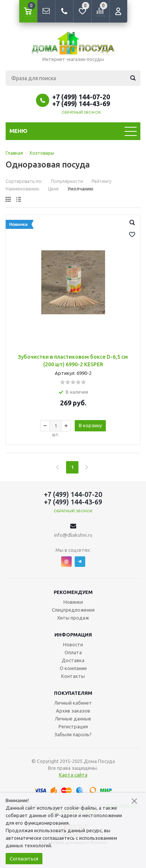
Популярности (67, 181)
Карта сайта (73, 775)
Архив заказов (73, 711)
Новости (73, 644)
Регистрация (73, 726)
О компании (73, 668)
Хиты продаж (73, 618)
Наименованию (23, 189)
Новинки (73, 602)
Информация (73, 635)
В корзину (90, 425)
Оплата (73, 652)
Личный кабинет (73, 703)
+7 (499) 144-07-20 (81, 97)
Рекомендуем (73, 592)
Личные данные (73, 719)
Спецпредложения (73, 610)
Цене (53, 189)
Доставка (73, 660)
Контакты (73, 676)
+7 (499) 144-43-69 (81, 104)
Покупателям (73, 693)
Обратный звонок (81, 112)
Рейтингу (102, 181)
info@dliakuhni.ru (73, 535)
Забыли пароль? (73, 734)
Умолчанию (81, 189)
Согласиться (24, 859)
